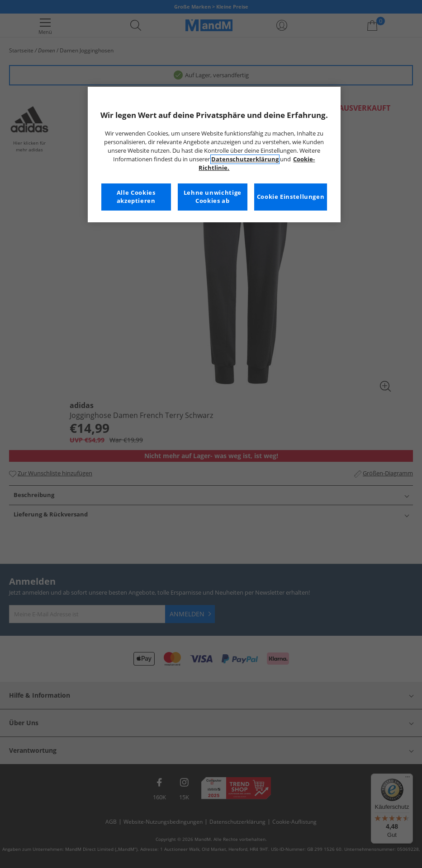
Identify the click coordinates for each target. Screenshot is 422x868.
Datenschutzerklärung (245, 159)
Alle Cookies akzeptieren (136, 197)
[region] (214, 155)
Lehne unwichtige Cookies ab (213, 197)
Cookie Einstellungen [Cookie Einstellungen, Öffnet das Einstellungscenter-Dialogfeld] (291, 197)
